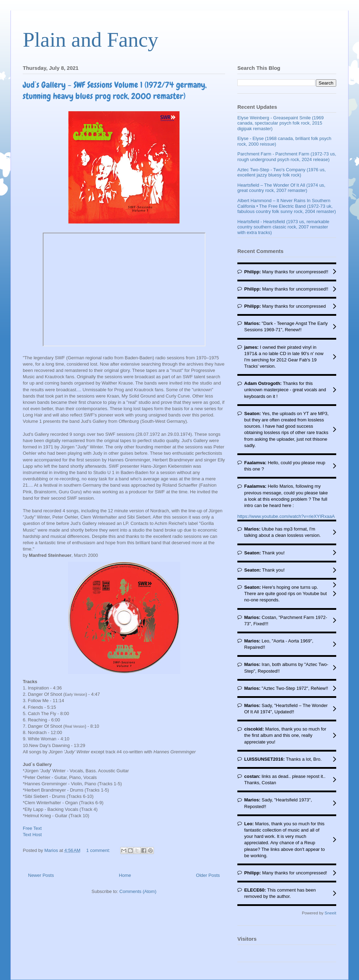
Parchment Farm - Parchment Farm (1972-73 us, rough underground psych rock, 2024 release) (287, 157)
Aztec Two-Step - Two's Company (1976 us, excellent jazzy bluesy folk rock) (282, 172)
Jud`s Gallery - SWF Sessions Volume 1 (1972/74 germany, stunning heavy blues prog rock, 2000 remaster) (115, 90)
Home (125, 875)
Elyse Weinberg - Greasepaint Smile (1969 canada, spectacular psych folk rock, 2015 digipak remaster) (280, 123)
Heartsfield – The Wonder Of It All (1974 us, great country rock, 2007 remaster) (281, 188)
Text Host (32, 835)
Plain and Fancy (91, 40)
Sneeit (330, 913)
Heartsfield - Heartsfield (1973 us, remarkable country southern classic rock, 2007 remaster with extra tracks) (283, 227)
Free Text (32, 828)
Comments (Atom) (138, 891)
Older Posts (208, 875)
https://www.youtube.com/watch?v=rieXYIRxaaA (286, 516)
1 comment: (99, 850)
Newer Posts (41, 875)
